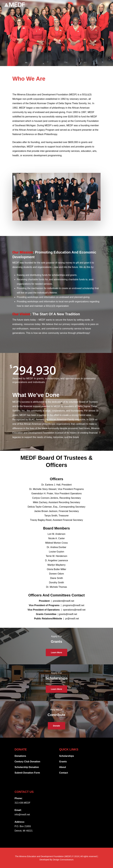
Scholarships (67, 756)
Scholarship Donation (27, 767)
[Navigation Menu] (107, 5)
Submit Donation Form (27, 773)
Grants (63, 762)
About (63, 767)
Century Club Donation (27, 762)
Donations (20, 756)
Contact (64, 773)
